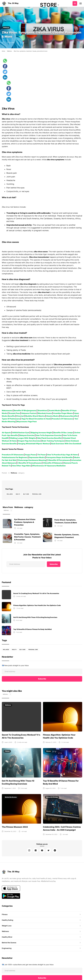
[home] (10, 3)
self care (26, 494)
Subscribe (75, 3)
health (18, 494)
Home (3, 51)
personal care (37, 494)
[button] (50, 5)
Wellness (6, 27)
